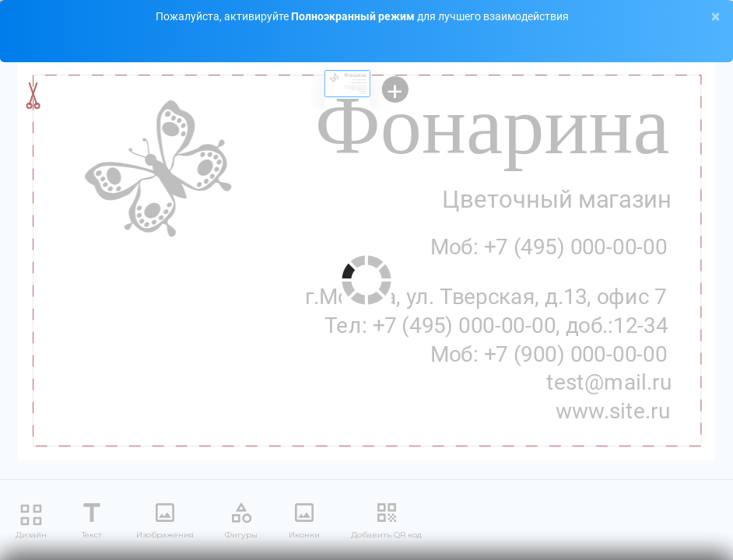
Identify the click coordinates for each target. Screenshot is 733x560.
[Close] (715, 17)
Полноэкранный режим (354, 16)
